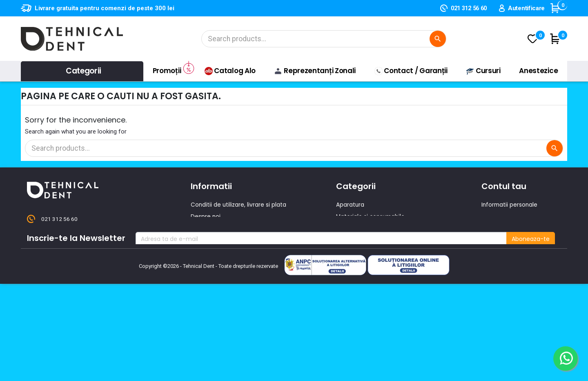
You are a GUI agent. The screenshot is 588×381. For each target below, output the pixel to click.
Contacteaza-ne (215, 228)
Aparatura (350, 205)
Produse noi (353, 252)
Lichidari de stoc (359, 264)
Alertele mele (500, 264)
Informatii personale (510, 205)
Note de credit (502, 228)
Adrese (491, 240)
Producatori (207, 264)
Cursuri (201, 252)
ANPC (198, 276)
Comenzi (494, 216)
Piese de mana (357, 240)
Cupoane (495, 252)
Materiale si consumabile (372, 216)
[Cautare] (323, 39)
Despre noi (206, 216)
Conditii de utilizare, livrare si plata (239, 205)
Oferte (200, 240)
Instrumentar (355, 228)
